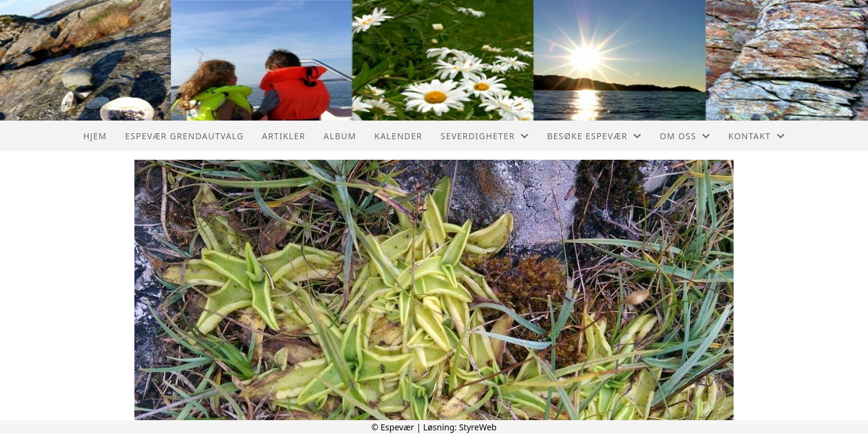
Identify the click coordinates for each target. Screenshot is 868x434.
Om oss (685, 136)
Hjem (95, 136)
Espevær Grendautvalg (184, 136)
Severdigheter (485, 136)
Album (340, 136)
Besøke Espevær (595, 136)
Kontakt (756, 136)
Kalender (398, 136)
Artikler (283, 136)
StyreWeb (478, 427)
